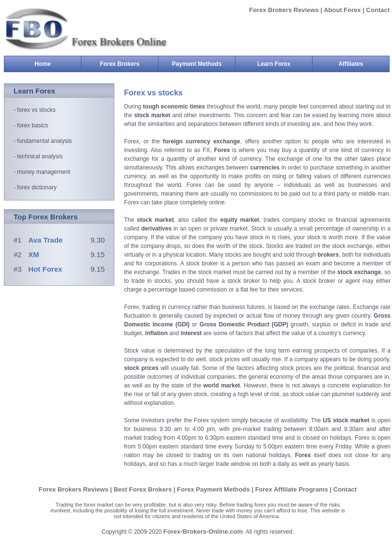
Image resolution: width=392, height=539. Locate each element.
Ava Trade (45, 240)
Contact (378, 10)
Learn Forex (285, 64)
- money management (42, 172)
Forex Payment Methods (214, 489)
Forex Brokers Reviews (285, 10)
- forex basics (31, 125)
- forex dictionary (35, 187)
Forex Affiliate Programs (292, 489)
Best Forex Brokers (143, 489)
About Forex (342, 10)
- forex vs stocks (35, 110)
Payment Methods (204, 64)
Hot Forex (45, 269)
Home (42, 64)
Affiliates (351, 64)
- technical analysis (38, 156)
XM (34, 254)
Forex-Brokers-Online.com (203, 531)
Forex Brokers (129, 64)
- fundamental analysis (43, 141)
